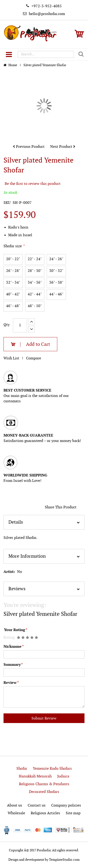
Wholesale (16, 813)
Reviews (17, 589)
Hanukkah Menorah (35, 776)
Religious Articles (45, 813)
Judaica (63, 776)
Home (13, 65)
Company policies (66, 805)
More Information (27, 556)
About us (15, 805)
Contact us (37, 805)
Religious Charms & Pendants (44, 784)
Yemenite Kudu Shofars (52, 769)
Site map (73, 813)
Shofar (22, 769)
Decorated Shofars (44, 792)
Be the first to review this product (33, 184)
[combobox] (46, 54)
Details (16, 522)
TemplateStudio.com (64, 860)
